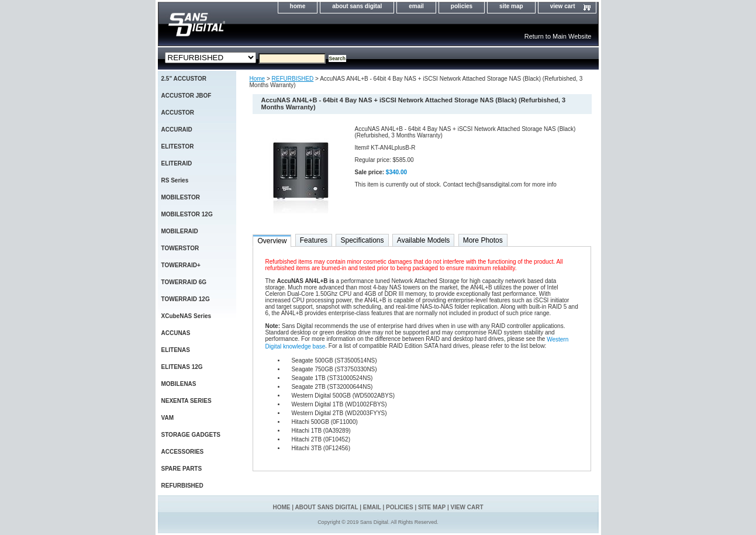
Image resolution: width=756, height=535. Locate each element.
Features (314, 240)
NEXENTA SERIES (187, 401)
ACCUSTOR (178, 113)
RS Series (175, 180)
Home (258, 79)
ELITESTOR (178, 146)
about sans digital (357, 6)
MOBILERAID (180, 231)
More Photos (483, 240)
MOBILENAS (179, 384)
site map (511, 6)
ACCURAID (177, 130)
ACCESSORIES (183, 452)
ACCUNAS (176, 333)
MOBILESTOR (181, 197)
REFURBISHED (293, 79)
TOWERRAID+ (181, 265)
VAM (168, 418)
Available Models (424, 240)
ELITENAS (176, 350)
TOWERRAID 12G (186, 299)
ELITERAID (177, 163)
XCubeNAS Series (187, 316)
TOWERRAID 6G (184, 282)
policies (462, 6)
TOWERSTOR (180, 248)
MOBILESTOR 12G (187, 214)
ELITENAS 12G (182, 367)
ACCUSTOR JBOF (187, 96)
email (416, 6)
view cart (563, 6)
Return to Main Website (558, 36)
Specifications (362, 240)
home (298, 6)
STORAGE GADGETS (191, 435)
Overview (272, 241)
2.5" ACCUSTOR (184, 79)
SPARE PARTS (182, 469)
